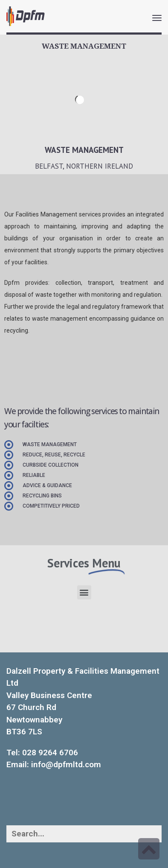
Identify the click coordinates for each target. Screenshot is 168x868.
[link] (26, 16)
